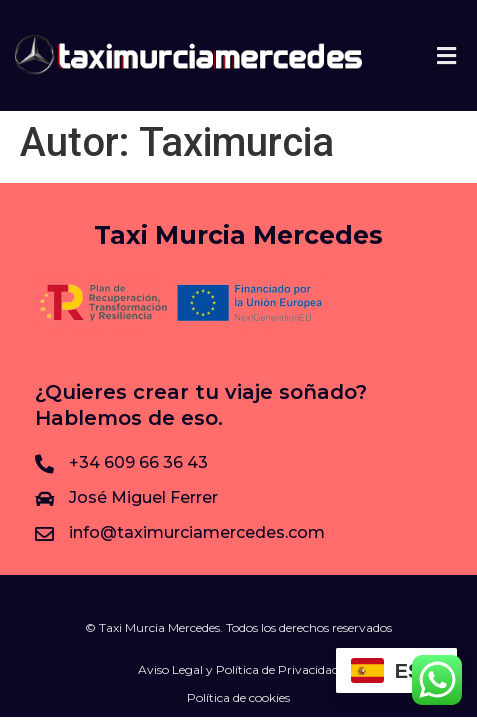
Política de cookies (238, 697)
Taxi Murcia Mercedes (238, 235)
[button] (447, 55)
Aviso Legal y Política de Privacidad (238, 669)
